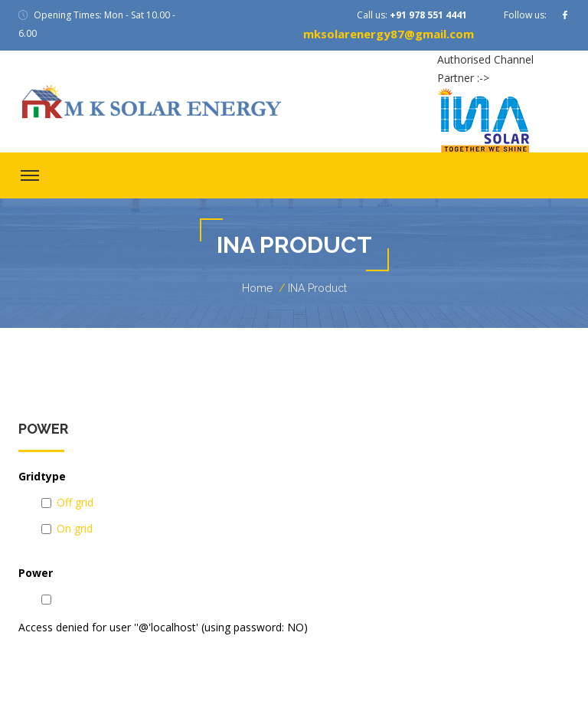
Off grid (75, 502)
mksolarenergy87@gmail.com (389, 34)
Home (257, 288)
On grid (75, 528)
